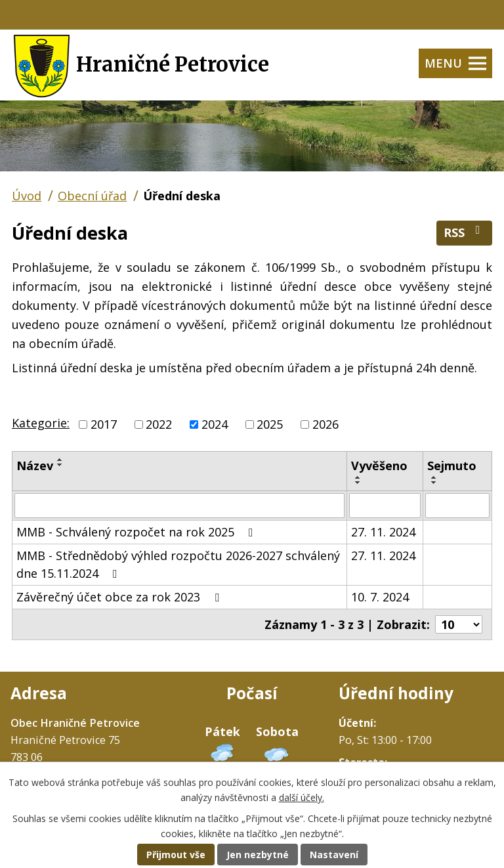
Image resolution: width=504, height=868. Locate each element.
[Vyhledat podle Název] (179, 506)
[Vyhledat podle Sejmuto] (457, 506)
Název (35, 466)
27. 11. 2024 (383, 532)
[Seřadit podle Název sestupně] (60, 465)
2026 (325, 424)
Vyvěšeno (379, 466)
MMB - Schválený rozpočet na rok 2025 (137, 532)
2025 (270, 424)
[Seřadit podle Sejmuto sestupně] (434, 483)
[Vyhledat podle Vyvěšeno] (385, 506)
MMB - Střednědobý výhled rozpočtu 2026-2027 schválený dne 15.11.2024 (178, 564)
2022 (159, 424)
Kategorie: (41, 423)
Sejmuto (452, 466)
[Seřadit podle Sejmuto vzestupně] (434, 477)
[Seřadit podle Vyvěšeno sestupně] (358, 483)
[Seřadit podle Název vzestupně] (60, 460)
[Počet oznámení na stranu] (459, 624)
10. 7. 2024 (380, 597)
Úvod (27, 196)
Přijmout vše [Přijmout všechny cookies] (176, 855)
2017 (104, 424)
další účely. (302, 797)
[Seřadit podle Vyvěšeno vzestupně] (358, 477)
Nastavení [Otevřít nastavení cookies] (334, 855)
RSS (465, 232)
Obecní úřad (92, 196)
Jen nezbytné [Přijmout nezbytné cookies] (258, 855)
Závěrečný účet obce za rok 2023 (120, 597)
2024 (215, 424)
